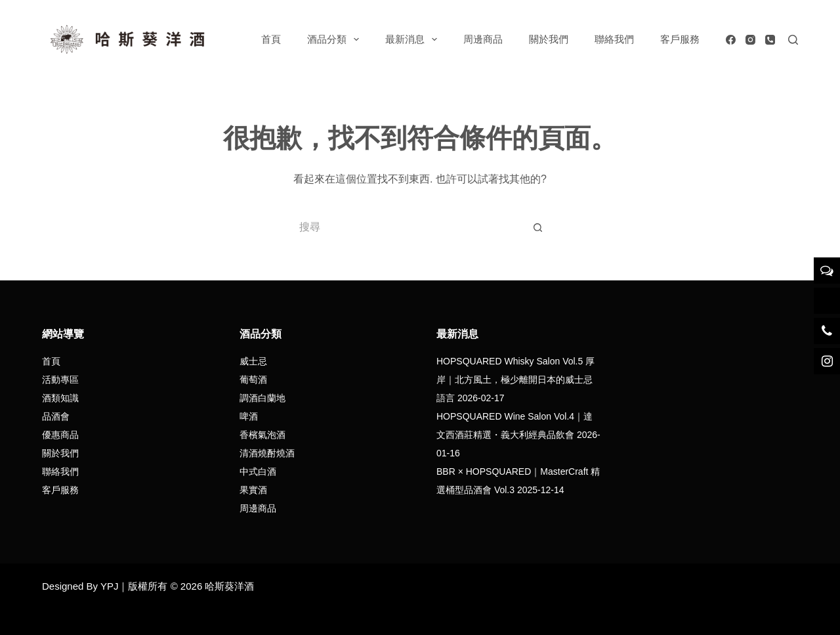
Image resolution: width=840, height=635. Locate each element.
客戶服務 (680, 39)
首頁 (271, 39)
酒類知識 (60, 398)
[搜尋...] (407, 227)
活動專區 (60, 380)
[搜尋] (793, 40)
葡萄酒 (253, 380)
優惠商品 (60, 435)
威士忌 (253, 361)
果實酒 (253, 490)
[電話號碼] (770, 40)
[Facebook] (731, 40)
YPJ (110, 586)
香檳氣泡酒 (262, 435)
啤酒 (249, 416)
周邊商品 (483, 39)
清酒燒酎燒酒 (267, 453)
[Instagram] (750, 40)
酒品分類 (336, 39)
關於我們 (549, 39)
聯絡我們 (614, 39)
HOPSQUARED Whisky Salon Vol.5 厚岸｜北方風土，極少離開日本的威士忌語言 (515, 380)
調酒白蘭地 (262, 398)
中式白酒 (258, 471)
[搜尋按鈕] (538, 227)
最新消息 (414, 39)
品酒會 (56, 416)
